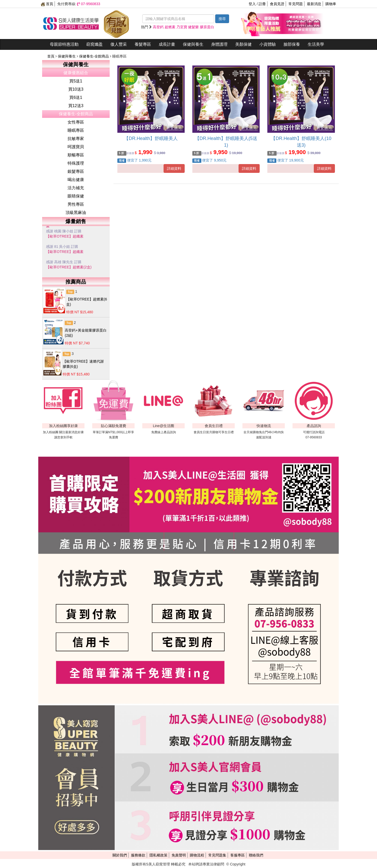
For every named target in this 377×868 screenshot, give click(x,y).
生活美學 (316, 44)
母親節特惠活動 (64, 44)
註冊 (262, 4)
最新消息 (314, 4)
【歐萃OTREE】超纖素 (65, 236)
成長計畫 (167, 44)
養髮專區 (143, 44)
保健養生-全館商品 (95, 56)
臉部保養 (292, 44)
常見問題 (296, 4)
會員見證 (277, 4)
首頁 (47, 4)
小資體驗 (268, 44)
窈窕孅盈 (95, 44)
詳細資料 (174, 168)
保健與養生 (193, 44)
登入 (252, 4)
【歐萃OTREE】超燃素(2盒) (69, 267)
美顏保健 (243, 44)
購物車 (331, 4)
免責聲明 (179, 855)
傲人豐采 (119, 44)
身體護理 (219, 44)
